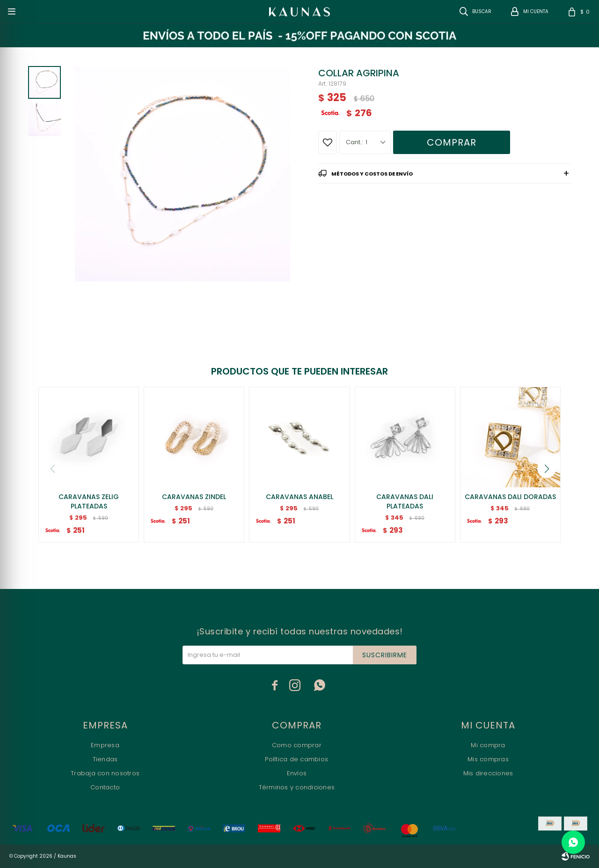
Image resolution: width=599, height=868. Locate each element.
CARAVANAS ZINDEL (194, 497)
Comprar (452, 142)
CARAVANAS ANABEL (299, 497)
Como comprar (297, 745)
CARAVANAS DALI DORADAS (510, 497)
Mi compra (488, 745)
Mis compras (488, 759)
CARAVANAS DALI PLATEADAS (405, 501)
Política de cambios (296, 759)
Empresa (105, 745)
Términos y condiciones (297, 787)
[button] (547, 469)
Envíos (297, 773)
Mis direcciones (488, 773)
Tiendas (105, 759)
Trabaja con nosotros (105, 773)
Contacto (105, 787)
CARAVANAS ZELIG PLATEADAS (89, 501)
